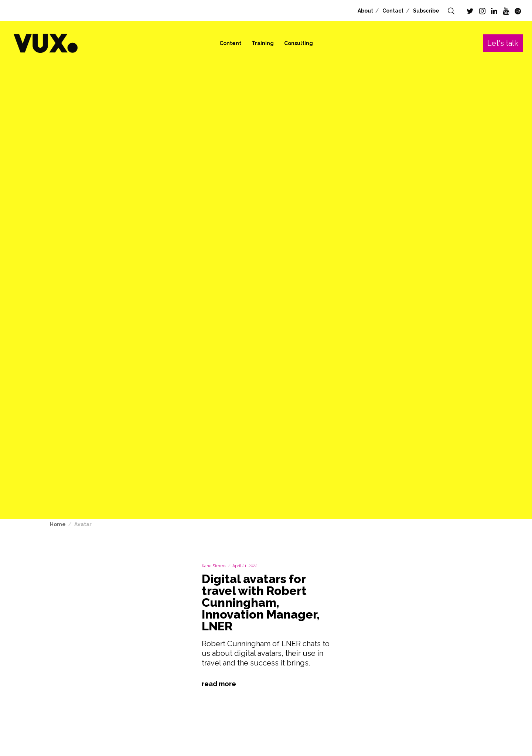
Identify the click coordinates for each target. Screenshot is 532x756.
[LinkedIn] (494, 11)
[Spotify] (518, 11)
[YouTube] (506, 11)
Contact (393, 11)
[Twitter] (470, 11)
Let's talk (503, 43)
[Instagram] (482, 11)
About (365, 11)
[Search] (451, 11)
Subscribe (426, 11)
